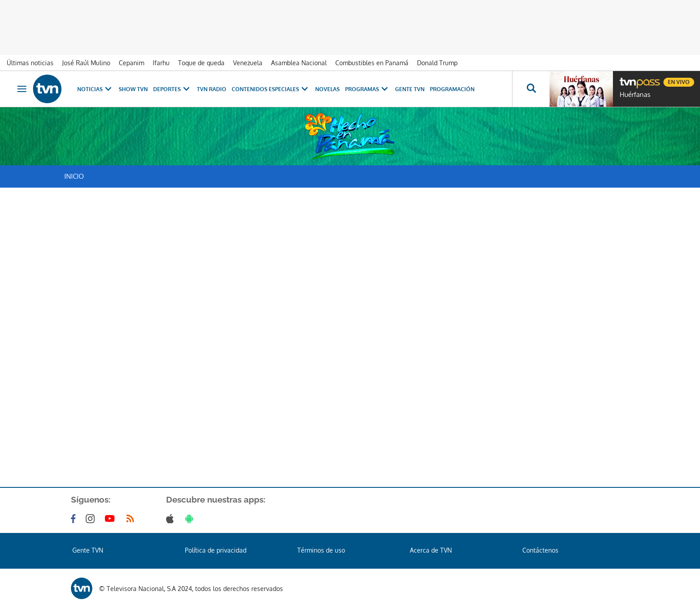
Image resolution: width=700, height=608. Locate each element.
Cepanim (131, 63)
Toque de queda (201, 63)
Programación (452, 89)
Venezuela (248, 63)
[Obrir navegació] (22, 89)
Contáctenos (540, 550)
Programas (367, 89)
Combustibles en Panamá (372, 63)
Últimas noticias (30, 63)
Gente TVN (410, 89)
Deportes (172, 89)
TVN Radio (212, 89)
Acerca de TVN (431, 550)
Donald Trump (437, 63)
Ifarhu (161, 63)
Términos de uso (321, 550)
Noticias (95, 89)
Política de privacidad (216, 550)
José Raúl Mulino (86, 63)
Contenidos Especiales (271, 89)
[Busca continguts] (531, 89)
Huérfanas (635, 95)
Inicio (74, 176)
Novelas (327, 89)
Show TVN (133, 89)
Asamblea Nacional (299, 63)
